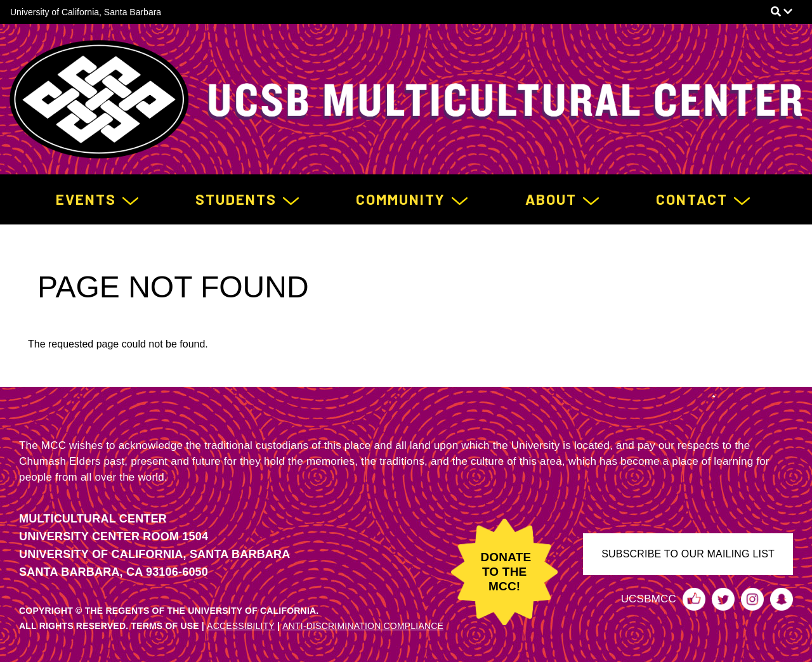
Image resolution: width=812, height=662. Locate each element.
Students (236, 199)
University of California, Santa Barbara (86, 12)
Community (401, 199)
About (551, 199)
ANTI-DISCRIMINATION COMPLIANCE (363, 626)
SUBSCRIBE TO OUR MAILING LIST (688, 554)
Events (86, 199)
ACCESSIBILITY (241, 626)
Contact (692, 199)
